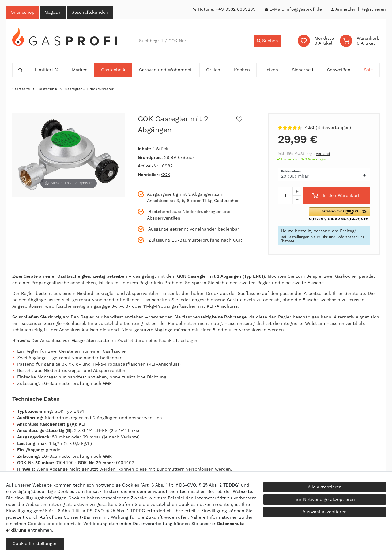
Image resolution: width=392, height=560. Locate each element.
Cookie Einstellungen (35, 543)
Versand (323, 154)
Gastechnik (47, 89)
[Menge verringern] (297, 200)
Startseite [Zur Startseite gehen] (21, 89)
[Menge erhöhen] (297, 191)
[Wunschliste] (316, 41)
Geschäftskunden (90, 12)
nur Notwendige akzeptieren (325, 499)
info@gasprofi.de (304, 9)
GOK (166, 175)
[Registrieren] (373, 9)
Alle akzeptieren (325, 487)
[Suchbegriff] (194, 41)
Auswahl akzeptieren (325, 512)
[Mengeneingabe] (285, 196)
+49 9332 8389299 (236, 9)
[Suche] (268, 41)
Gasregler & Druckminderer (89, 89)
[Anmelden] (346, 9)
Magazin (53, 12)
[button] (348, 214)
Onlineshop (23, 12)
